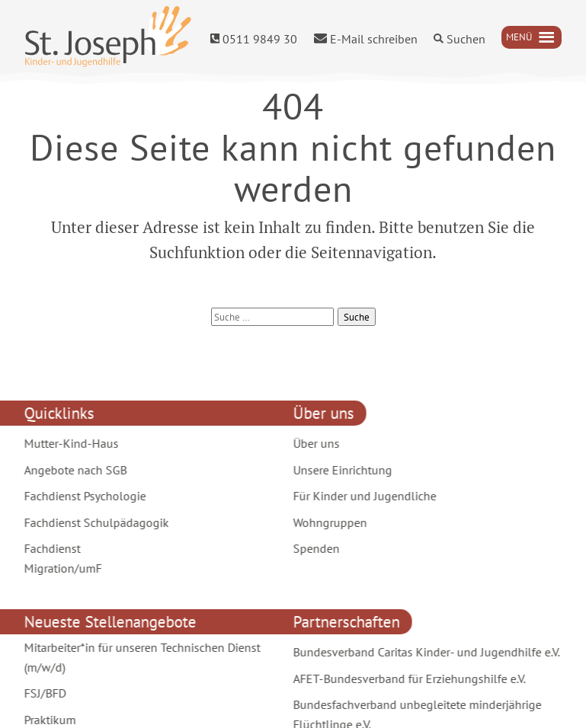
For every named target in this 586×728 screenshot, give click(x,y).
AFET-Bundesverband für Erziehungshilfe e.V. (407, 679)
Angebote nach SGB (74, 470)
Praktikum (48, 720)
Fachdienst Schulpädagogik (94, 522)
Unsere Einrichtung (341, 470)
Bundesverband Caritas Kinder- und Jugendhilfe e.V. (424, 652)
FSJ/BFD (43, 693)
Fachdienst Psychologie (83, 496)
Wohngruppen (328, 522)
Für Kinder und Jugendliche (363, 496)
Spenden (314, 548)
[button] (519, 37)
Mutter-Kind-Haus (69, 443)
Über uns (314, 443)
